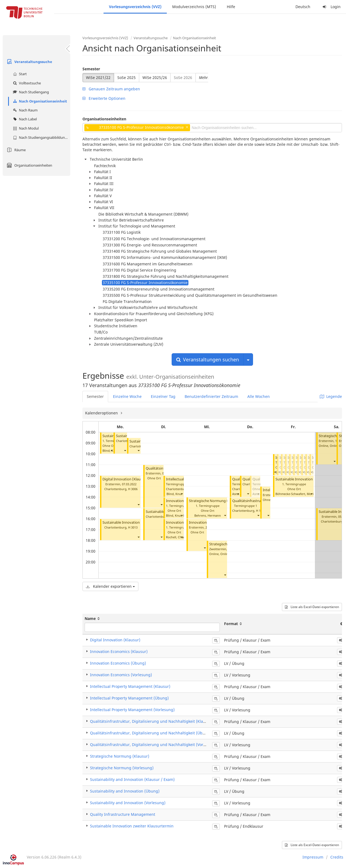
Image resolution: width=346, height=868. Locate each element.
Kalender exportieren (110, 586)
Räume (16, 150)
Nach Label (24, 119)
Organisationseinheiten (29, 165)
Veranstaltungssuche (29, 62)
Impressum (313, 857)
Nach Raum (25, 110)
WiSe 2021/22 (98, 77)
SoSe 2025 (127, 77)
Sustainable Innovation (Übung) (302, 479)
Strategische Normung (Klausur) (120, 756)
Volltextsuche (26, 83)
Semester (91, 69)
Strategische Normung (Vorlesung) (217, 501)
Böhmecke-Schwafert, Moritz (296, 494)
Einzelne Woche (127, 396)
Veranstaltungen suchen (208, 359)
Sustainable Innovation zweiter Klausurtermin (139, 522)
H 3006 (133, 489)
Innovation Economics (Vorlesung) (121, 675)
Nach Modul (25, 128)
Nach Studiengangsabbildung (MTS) (41, 137)
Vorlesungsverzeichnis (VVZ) (135, 7)
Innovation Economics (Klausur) (119, 651)
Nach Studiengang (30, 92)
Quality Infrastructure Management (123, 814)
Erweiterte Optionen (104, 98)
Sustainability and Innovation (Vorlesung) (128, 803)
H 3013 (133, 527)
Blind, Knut (174, 494)
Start (19, 74)
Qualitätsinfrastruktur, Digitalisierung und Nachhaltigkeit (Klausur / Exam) (158, 721)
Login (331, 7)
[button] (111, 450)
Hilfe (231, 7)
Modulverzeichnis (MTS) (194, 7)
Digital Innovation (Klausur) (125, 479)
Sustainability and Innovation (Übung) (125, 791)
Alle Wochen (259, 396)
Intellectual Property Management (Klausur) (130, 686)
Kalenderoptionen (102, 413)
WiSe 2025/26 (155, 77)
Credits (337, 857)
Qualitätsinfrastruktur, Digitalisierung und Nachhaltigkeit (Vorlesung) (154, 745)
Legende (331, 396)
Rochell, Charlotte (179, 537)
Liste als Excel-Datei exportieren (312, 607)
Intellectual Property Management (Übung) (129, 698)
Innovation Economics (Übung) (118, 663)
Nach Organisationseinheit (39, 101)
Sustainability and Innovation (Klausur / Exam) (132, 779)
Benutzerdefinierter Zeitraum (211, 396)
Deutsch (303, 7)
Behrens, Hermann (208, 515)
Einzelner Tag (163, 396)
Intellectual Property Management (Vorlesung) (132, 710)
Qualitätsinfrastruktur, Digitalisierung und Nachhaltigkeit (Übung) (151, 733)
